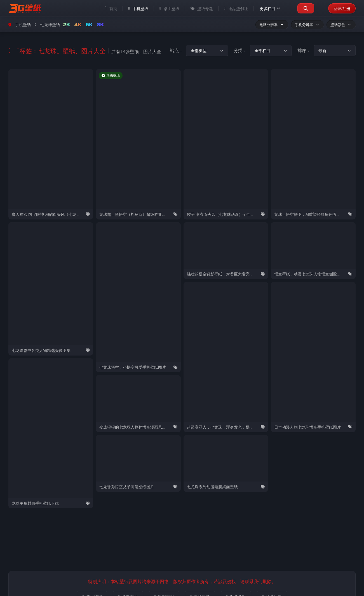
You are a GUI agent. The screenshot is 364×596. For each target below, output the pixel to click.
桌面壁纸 (168, 9)
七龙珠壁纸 (50, 24)
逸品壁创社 (235, 9)
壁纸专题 (200, 9)
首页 (110, 8)
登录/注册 (341, 8)
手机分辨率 (307, 25)
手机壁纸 (137, 9)
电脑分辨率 (272, 25)
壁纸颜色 (341, 25)
